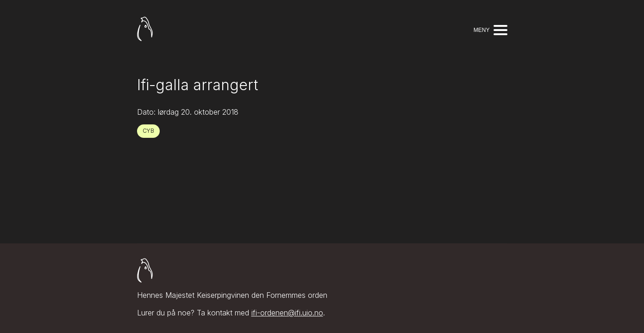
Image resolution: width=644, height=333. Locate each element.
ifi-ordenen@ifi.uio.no (287, 313)
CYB (148, 131)
